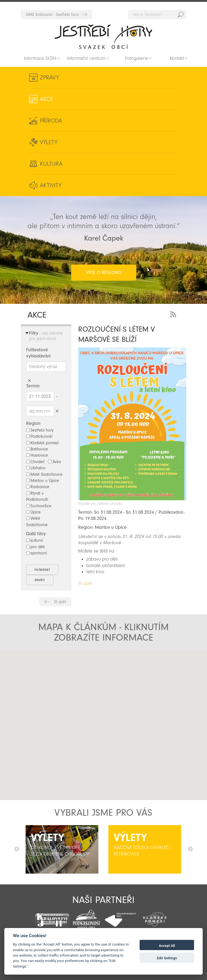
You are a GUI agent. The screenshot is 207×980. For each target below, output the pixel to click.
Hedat (181, 15)
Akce (46, 99)
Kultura (51, 164)
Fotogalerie (137, 58)
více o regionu (104, 272)
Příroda (51, 121)
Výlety (49, 142)
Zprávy (49, 78)
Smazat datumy (57, 411)
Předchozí (17, 849)
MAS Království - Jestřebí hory (53, 15)
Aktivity (51, 185)
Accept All (167, 946)
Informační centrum (86, 58)
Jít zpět (60, 602)
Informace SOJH (40, 58)
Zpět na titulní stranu (103, 37)
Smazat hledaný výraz (30, 381)
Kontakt (177, 58)
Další (190, 849)
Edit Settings (167, 958)
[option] (62, 849)
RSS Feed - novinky (174, 314)
